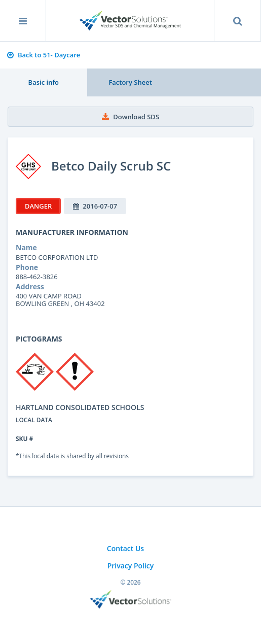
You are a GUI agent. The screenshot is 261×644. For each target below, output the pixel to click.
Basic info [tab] (44, 82)
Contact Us (125, 548)
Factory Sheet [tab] (130, 82)
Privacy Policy (131, 566)
